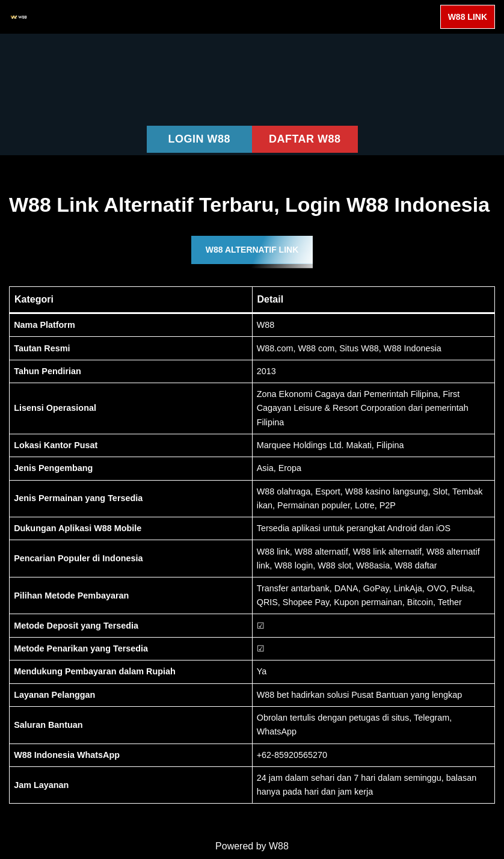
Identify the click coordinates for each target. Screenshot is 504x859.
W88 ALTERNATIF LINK (252, 250)
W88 (279, 846)
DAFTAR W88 (305, 139)
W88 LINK (468, 17)
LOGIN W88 (199, 139)
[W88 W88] (19, 17)
